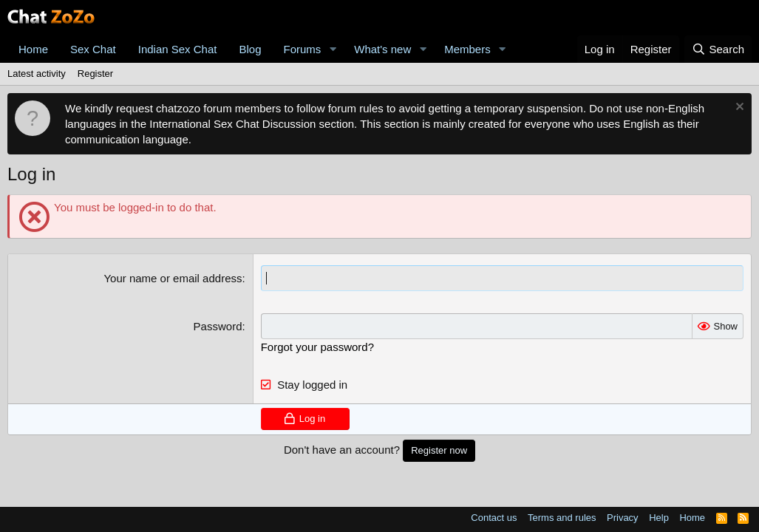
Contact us (494, 518)
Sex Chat (93, 49)
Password (218, 326)
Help (659, 518)
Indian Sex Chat (178, 49)
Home (33, 49)
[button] (333, 49)
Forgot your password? (317, 347)
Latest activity (37, 74)
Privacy (623, 518)
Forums (303, 49)
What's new (382, 49)
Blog (250, 49)
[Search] (718, 49)
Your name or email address (173, 278)
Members (467, 49)
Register (95, 74)
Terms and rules (562, 518)
